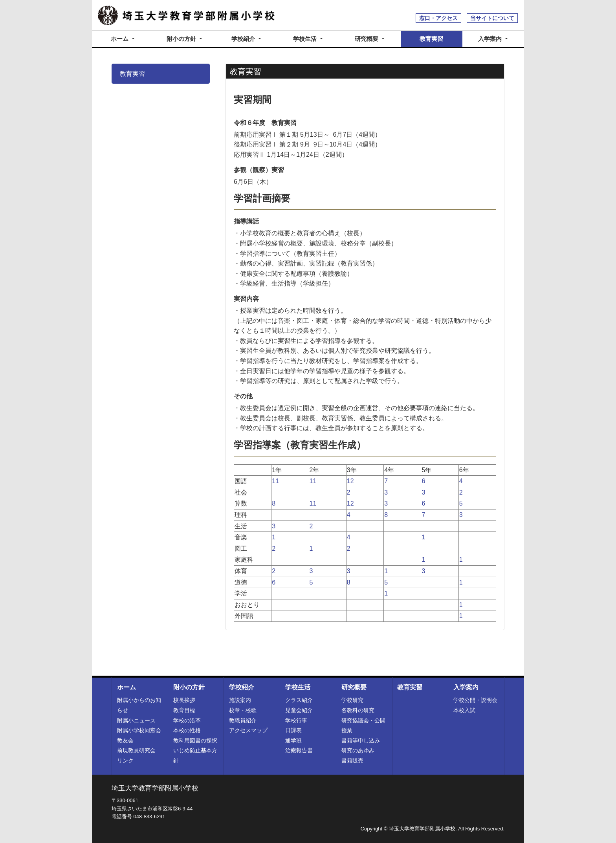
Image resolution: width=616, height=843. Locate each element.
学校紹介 (242, 687)
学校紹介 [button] (244, 39)
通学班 (293, 740)
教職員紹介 (243, 720)
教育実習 (431, 39)
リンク (125, 761)
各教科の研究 (358, 710)
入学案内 (466, 687)
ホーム (126, 687)
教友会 (125, 740)
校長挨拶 (184, 700)
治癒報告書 (299, 750)
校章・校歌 (243, 710)
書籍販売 (352, 761)
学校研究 (352, 700)
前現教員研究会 (136, 750)
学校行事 (296, 720)
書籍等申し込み (361, 740)
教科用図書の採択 (195, 740)
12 (350, 481)
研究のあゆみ (358, 750)
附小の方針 (189, 687)
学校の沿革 (187, 720)
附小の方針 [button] (182, 39)
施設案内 (240, 700)
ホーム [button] (120, 39)
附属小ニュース (136, 720)
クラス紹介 (299, 700)
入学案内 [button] (491, 39)
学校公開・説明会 (475, 700)
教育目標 (184, 710)
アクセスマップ (248, 730)
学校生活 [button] (306, 39)
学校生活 (298, 687)
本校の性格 (187, 730)
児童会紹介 (299, 710)
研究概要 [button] (367, 39)
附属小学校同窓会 (139, 730)
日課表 (293, 730)
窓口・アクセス (438, 18)
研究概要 (354, 687)
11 (275, 481)
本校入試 (464, 710)
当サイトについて (492, 18)
